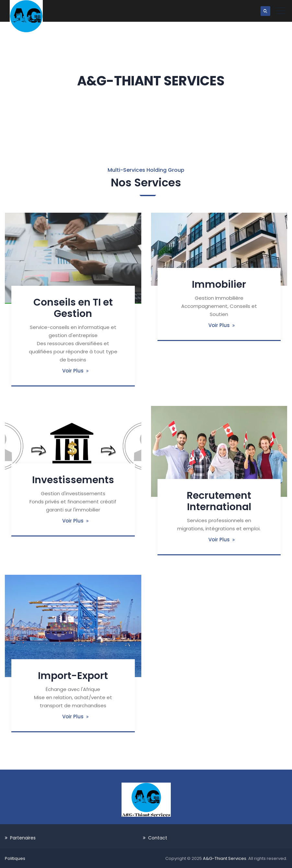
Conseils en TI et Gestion (73, 308)
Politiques (15, 858)
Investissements (73, 480)
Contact (158, 838)
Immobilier (219, 284)
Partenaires (23, 838)
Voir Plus (73, 371)
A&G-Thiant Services (225, 858)
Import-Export (73, 676)
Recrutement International (219, 501)
